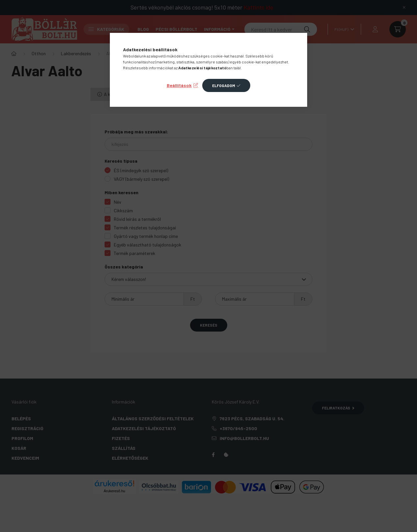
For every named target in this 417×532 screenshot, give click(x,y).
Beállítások (179, 85)
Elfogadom (224, 85)
